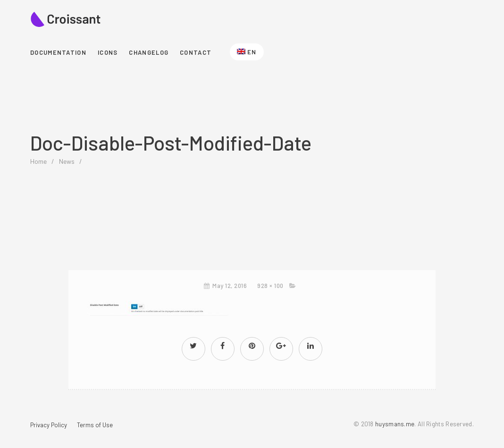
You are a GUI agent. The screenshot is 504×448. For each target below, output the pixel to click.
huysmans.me (395, 424)
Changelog (149, 52)
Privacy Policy (49, 425)
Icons (108, 52)
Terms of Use (95, 425)
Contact (196, 52)
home (38, 161)
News (67, 161)
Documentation (58, 52)
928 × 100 (270, 286)
